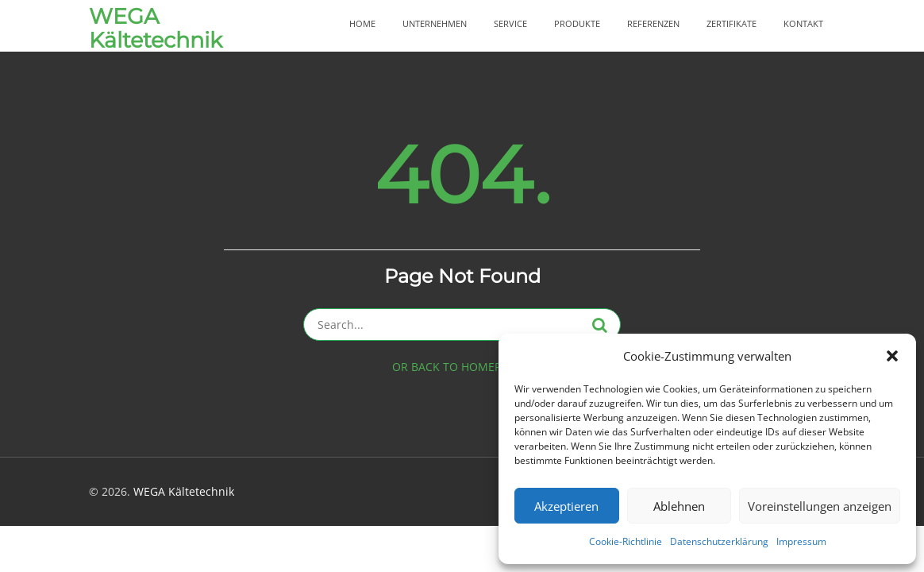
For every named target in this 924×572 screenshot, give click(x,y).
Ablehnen (679, 506)
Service (510, 23)
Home (362, 23)
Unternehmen (435, 23)
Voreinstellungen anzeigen (820, 506)
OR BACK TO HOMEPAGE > (462, 367)
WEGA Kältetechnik (156, 28)
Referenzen (653, 23)
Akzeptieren (566, 506)
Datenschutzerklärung (719, 541)
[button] (892, 356)
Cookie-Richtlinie (626, 541)
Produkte (577, 23)
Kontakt (803, 23)
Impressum (801, 541)
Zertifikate (731, 23)
